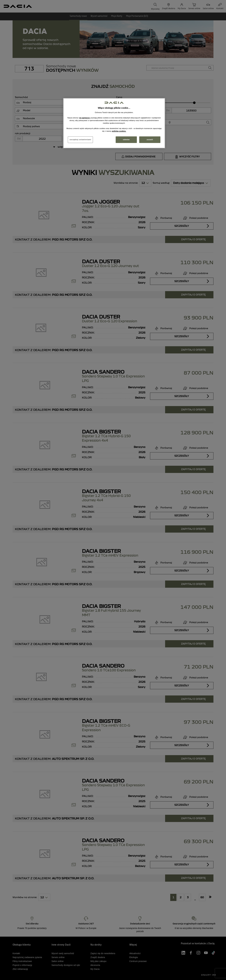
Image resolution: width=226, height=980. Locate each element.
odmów (126, 140)
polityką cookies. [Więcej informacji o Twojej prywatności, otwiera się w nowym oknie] (119, 131)
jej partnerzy (85, 118)
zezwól (150, 140)
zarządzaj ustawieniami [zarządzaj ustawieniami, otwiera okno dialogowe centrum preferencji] (80, 140)
